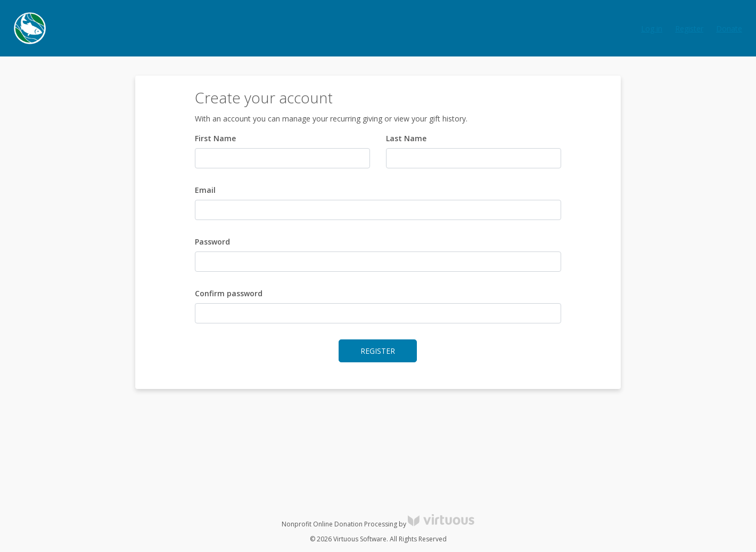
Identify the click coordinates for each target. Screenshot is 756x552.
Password (212, 242)
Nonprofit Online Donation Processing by (378, 524)
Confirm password (229, 293)
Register (689, 29)
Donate (729, 29)
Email (205, 190)
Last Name (406, 138)
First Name (215, 138)
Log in (652, 29)
